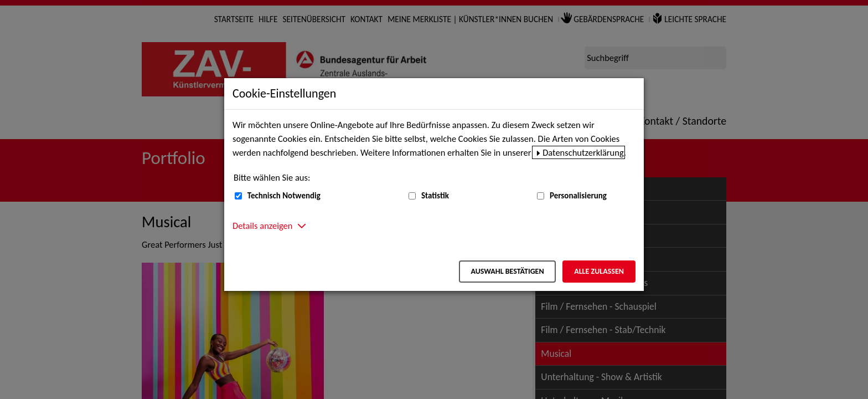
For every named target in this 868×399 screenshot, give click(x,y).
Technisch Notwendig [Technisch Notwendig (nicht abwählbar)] (284, 196)
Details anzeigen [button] (262, 226)
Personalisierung (578, 196)
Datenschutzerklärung (583, 152)
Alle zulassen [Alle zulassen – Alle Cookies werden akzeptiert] (599, 271)
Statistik (435, 196)
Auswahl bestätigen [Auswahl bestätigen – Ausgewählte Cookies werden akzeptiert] (507, 271)
